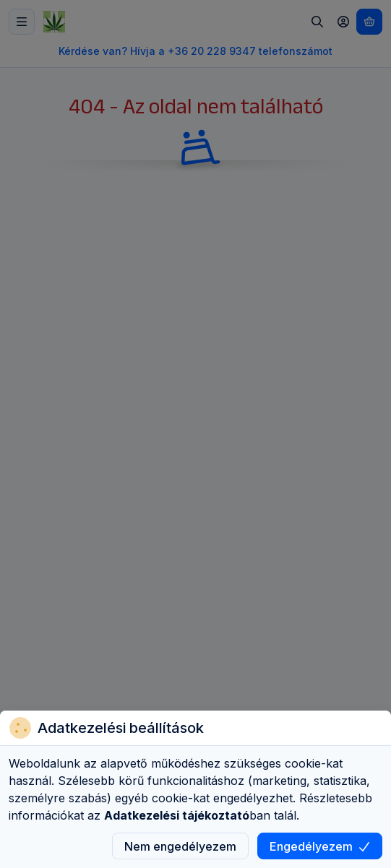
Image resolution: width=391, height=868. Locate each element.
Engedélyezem (320, 846)
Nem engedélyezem (180, 846)
